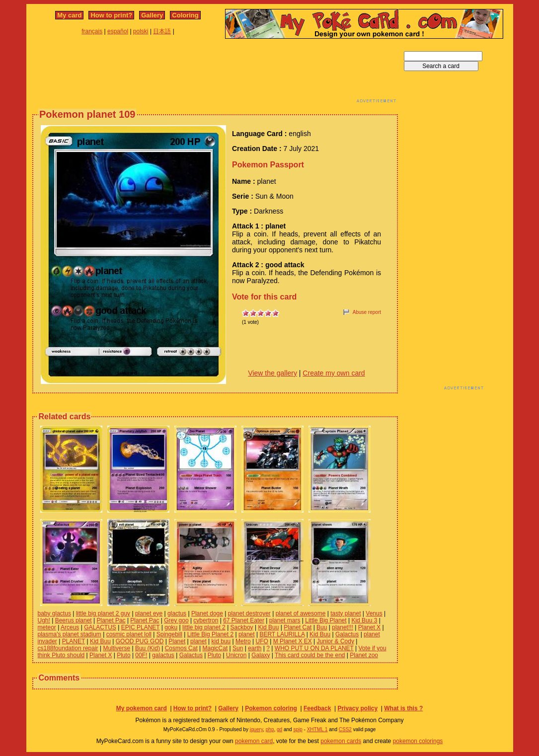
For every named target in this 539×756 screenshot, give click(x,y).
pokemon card (254, 741)
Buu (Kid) (148, 648)
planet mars (285, 620)
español (118, 31)
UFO (262, 641)
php (270, 729)
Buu (322, 627)
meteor (47, 627)
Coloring (185, 15)
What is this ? (403, 708)
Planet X (369, 627)
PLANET (74, 641)
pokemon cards (341, 741)
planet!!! (343, 627)
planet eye (149, 613)
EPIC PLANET (141, 627)
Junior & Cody (336, 641)
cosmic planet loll (129, 634)
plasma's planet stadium (70, 634)
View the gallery (272, 373)
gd (279, 729)
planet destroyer (249, 613)
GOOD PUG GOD (140, 641)
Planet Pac (111, 620)
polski (141, 31)
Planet (177, 641)
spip (298, 729)
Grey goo (176, 620)
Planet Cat (298, 627)
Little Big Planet (326, 620)
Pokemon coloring (271, 708)
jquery (257, 729)
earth (255, 648)
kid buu (221, 641)
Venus (374, 613)
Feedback (317, 708)
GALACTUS (100, 627)
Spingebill (169, 634)
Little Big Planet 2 (210, 634)
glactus (177, 613)
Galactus (347, 634)
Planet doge (207, 613)
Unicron (236, 655)
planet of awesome (301, 613)
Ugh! (44, 620)
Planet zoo (364, 655)
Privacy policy (357, 708)
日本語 (162, 31)
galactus (163, 655)
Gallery (152, 15)
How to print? (111, 15)
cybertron (206, 620)
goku (171, 627)
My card (69, 15)
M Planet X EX (293, 641)
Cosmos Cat (181, 648)
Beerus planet (74, 620)
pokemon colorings (418, 741)
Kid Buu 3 (364, 620)
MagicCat (215, 648)
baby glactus (54, 613)
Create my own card (334, 373)
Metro (243, 641)
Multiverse (116, 648)
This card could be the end (310, 655)
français (92, 31)
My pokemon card (142, 708)
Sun (238, 648)
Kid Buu (268, 627)
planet (247, 634)
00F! (141, 655)
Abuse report (367, 312)
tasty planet (346, 613)
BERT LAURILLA (282, 634)
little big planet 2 (204, 627)
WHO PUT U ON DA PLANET (314, 648)
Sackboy (242, 627)
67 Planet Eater (244, 620)
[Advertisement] (215, 74)
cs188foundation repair (68, 648)
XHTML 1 (317, 729)
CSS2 (345, 729)
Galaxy (261, 655)
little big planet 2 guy (103, 613)
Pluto (123, 655)
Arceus (70, 627)
